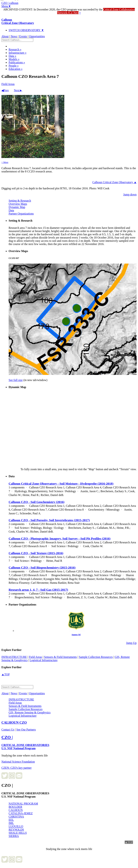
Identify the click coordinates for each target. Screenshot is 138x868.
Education (16, 69)
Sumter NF (76, 635)
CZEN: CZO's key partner (17, 768)
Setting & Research (20, 201)
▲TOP (6, 674)
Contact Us (8, 730)
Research (15, 49)
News (14, 36)
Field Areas (8, 84)
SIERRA (14, 836)
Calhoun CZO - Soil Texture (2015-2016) (36, 553)
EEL (11, 820)
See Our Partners (26, 730)
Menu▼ (6, 6)
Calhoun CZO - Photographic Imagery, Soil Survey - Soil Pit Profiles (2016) (60, 538)
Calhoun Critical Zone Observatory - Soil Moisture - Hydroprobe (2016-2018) (61, 484)
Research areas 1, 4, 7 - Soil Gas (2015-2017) (38, 590)
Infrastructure (18, 53)
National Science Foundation (18, 762)
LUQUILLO (16, 826)
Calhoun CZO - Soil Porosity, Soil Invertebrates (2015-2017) (49, 520)
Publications (17, 62)
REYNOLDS (16, 830)
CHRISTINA (16, 817)
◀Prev (5, 90)
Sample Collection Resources (96, 657)
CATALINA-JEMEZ (21, 813)
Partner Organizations (21, 214)
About (5, 36)
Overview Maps (18, 204)
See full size (16, 380)
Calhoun (18, 21)
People (14, 66)
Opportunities (37, 36)
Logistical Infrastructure (44, 660)
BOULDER (15, 807)
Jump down (130, 194)
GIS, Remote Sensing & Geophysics (30, 712)
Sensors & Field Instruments (60, 657)
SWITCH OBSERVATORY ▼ (26, 30)
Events (23, 36)
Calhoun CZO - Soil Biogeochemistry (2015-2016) (42, 567)
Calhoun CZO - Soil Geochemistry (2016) (36, 502)
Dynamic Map (17, 207)
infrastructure (14, 657)
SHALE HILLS (18, 833)
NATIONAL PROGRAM (23, 804)
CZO (14, 723)
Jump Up (131, 643)
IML (11, 823)
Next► (18, 90)
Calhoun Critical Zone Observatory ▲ (114, 182)
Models (14, 59)
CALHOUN (16, 810)
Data (12, 56)
